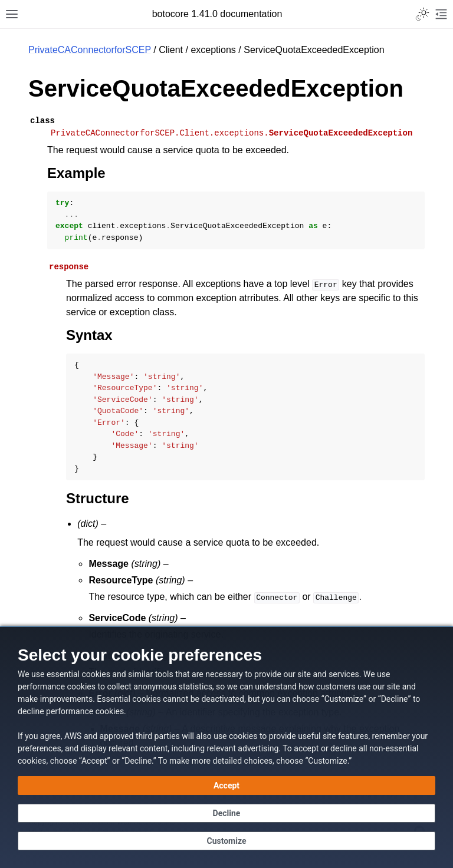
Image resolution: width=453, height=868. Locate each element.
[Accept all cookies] (226, 786)
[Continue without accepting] (226, 813)
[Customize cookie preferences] (226, 841)
